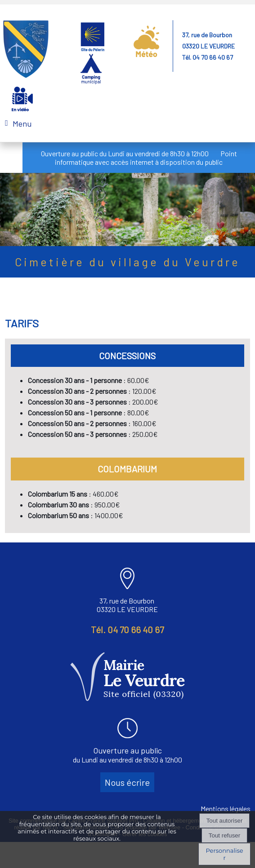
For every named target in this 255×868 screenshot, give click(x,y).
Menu (22, 123)
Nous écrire (127, 782)
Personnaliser (224, 854)
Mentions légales (226, 809)
